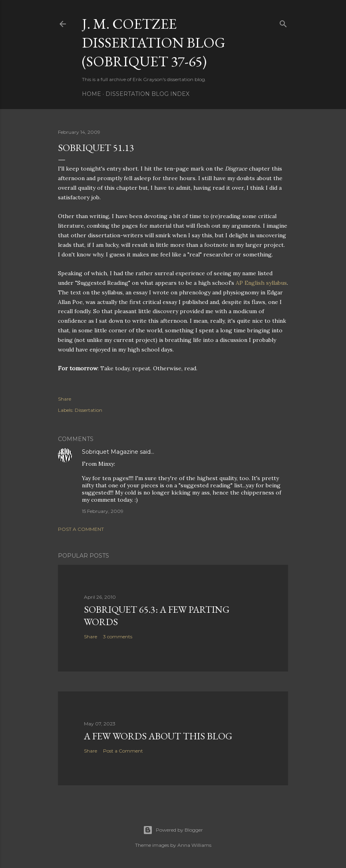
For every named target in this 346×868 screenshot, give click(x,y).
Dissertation (88, 410)
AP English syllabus (261, 283)
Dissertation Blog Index (147, 94)
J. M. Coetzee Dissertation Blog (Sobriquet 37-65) (154, 43)
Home (91, 94)
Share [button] (65, 399)
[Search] (283, 22)
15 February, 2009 (103, 511)
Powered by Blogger (173, 830)
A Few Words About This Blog (158, 736)
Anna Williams (194, 845)
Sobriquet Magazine (110, 452)
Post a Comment (81, 529)
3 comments (118, 637)
